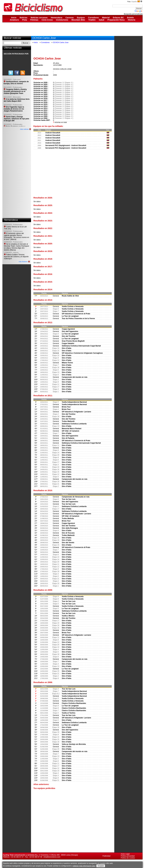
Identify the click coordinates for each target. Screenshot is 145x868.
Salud (102, 20)
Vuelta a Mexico (68, 616)
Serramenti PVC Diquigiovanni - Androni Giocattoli (66, 145)
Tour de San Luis (69, 499)
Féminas (34, 20)
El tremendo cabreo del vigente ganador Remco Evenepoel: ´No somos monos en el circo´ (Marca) (16, 236)
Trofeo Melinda (68, 518)
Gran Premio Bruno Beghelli (73, 341)
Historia (132, 20)
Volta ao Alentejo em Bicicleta (74, 744)
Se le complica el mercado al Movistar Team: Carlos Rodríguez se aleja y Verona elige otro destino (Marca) (17, 247)
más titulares (23, 262)
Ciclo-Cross (47, 20)
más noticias (24, 129)
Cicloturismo (62, 20)
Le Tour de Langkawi (70, 316)
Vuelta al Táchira (68, 713)
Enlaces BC (118, 18)
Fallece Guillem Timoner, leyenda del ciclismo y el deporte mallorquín (16, 257)
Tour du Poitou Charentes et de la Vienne (78, 319)
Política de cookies (128, 858)
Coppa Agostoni (68, 329)
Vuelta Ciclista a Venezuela (73, 306)
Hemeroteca (56, 18)
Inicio (14, 18)
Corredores (93, 18)
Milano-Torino (67, 363)
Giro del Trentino (69, 336)
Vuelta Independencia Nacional (74, 402)
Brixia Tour (66, 407)
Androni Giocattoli (53, 133)
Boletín (130, 18)
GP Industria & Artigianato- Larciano (76, 412)
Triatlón (92, 20)
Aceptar (101, 866)
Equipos (81, 18)
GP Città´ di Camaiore (70, 431)
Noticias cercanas (39, 18)
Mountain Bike (78, 20)
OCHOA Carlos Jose (61, 42)
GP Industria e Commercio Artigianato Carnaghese (82, 353)
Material (106, 18)
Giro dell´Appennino (70, 331)
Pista (25, 20)
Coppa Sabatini (68, 343)
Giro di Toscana (68, 533)
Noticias (24, 18)
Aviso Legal (125, 854)
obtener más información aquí (84, 866)
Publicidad (106, 856)
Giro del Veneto (68, 543)
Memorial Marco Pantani (72, 429)
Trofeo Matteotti (68, 421)
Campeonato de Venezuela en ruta (76, 497)
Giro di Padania (68, 438)
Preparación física (116, 20)
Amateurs (14, 20)
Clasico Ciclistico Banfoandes (74, 703)
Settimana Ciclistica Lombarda (74, 424)
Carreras (70, 18)
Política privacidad (128, 856)
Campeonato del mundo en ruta (74, 377)
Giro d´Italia (66, 348)
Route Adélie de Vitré (70, 296)
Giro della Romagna (70, 528)
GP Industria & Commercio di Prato (76, 314)
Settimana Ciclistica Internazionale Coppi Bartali (81, 346)
